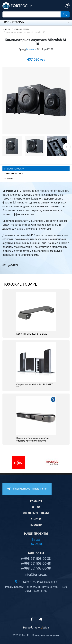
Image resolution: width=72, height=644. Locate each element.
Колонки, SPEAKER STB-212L (32, 334)
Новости (36, 525)
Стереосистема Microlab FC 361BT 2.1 (35, 386)
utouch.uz (36, 544)
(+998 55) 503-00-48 (36, 563)
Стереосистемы (22, 29)
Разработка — (36, 628)
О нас (36, 507)
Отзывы (9, 178)
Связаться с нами (36, 513)
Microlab (31, 49)
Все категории (37, 22)
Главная (6, 29)
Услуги (36, 519)
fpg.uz (36, 539)
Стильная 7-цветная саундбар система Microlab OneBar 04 (32, 439)
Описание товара (14, 169)
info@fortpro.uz (36, 575)
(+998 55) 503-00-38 (36, 559)
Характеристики (14, 173)
